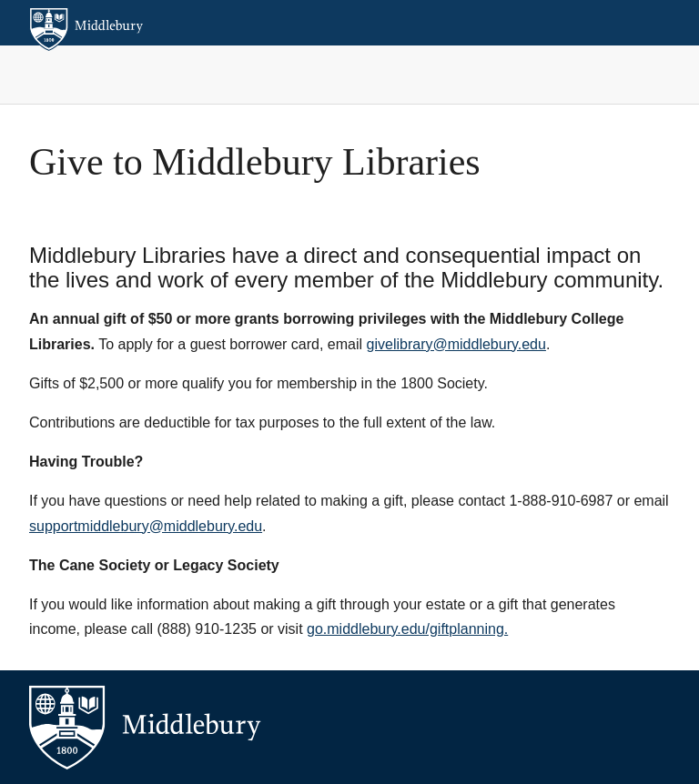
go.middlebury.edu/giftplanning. (407, 629)
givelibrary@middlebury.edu (456, 344)
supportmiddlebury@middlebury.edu (146, 526)
